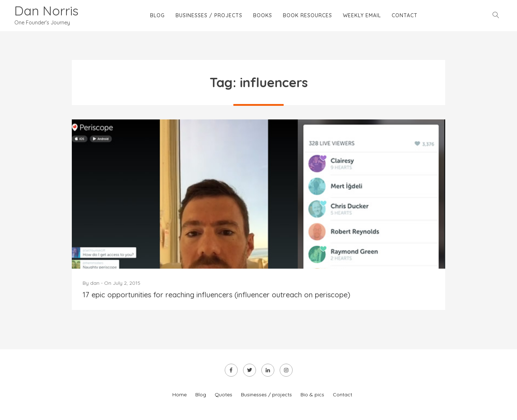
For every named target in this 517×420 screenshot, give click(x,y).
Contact (405, 15)
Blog (157, 15)
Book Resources (308, 15)
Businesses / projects (209, 15)
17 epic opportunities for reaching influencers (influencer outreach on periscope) (216, 295)
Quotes (223, 395)
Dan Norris (46, 11)
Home (180, 395)
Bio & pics (312, 395)
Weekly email (362, 15)
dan (95, 283)
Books (263, 15)
